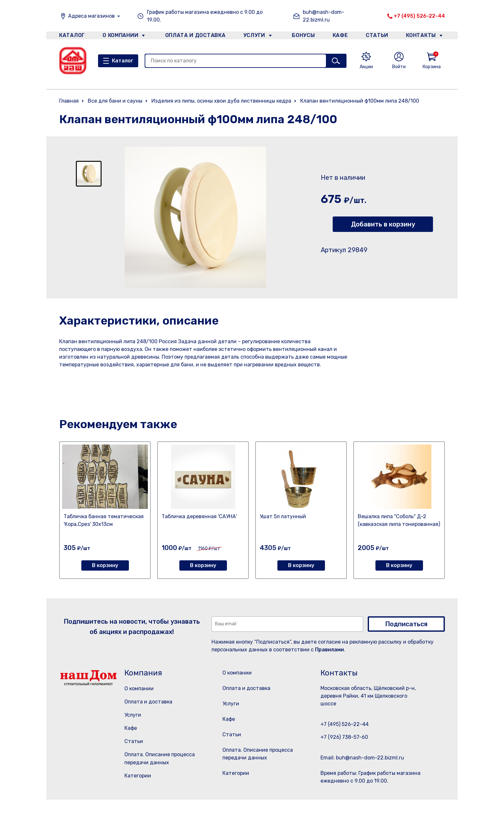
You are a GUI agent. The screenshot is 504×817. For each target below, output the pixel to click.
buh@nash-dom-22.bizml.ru (324, 16)
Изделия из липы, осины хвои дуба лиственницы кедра (221, 101)
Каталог (71, 37)
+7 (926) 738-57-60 (344, 737)
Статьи (379, 37)
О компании (121, 37)
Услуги (252, 37)
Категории (138, 776)
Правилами (329, 650)
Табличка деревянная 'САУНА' (199, 516)
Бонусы (300, 37)
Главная (69, 101)
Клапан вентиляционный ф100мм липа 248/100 (360, 101)
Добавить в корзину (383, 224)
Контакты (424, 37)
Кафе (340, 37)
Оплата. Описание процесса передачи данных (260, 770)
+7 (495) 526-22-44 (419, 16)
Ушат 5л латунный (283, 516)
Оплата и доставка (193, 37)
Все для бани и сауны (115, 101)
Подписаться (406, 624)
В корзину (105, 565)
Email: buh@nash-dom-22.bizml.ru (362, 758)
